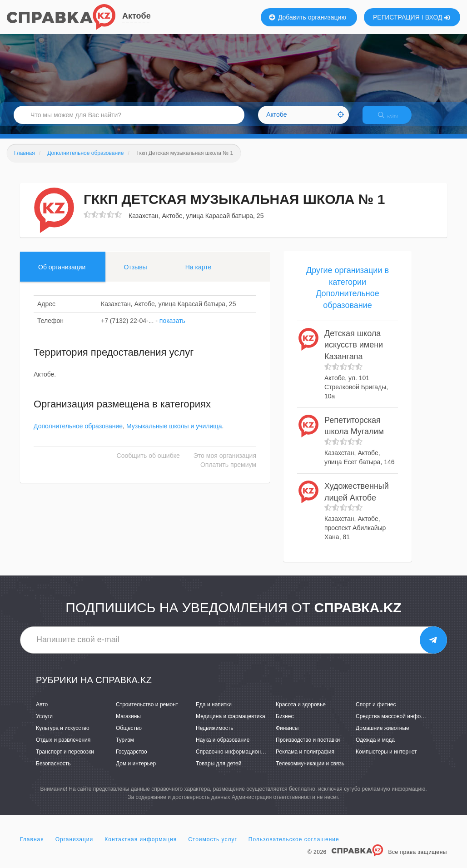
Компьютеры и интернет (386, 759)
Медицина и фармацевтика (231, 724)
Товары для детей (219, 772)
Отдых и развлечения (63, 748)
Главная (32, 847)
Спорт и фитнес (376, 712)
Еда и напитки (214, 712)
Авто (42, 712)
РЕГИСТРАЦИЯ (396, 17)
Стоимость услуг (213, 847)
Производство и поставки (308, 748)
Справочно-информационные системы (245, 759)
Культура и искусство (63, 736)
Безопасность (53, 772)
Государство (132, 759)
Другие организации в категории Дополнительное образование (348, 295)
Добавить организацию (308, 17)
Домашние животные (383, 736)
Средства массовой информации (398, 724)
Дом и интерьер (136, 772)
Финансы (287, 736)
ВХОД (438, 17)
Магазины (128, 724)
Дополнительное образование (78, 434)
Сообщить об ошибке (148, 464)
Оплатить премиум (228, 473)
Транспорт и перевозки (65, 759)
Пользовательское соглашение (294, 847)
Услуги (44, 724)
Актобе (137, 16)
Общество (129, 736)
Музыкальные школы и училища (174, 434)
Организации (75, 847)
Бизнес (285, 724)
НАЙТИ (394, 120)
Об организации (62, 275)
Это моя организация (225, 464)
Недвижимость (215, 736)
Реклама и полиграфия (305, 759)
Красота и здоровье (301, 712)
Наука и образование (223, 748)
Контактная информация (141, 847)
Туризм (125, 748)
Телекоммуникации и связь (310, 772)
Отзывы (135, 275)
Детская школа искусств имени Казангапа (354, 353)
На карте (199, 275)
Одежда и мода (375, 748)
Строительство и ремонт (147, 712)
